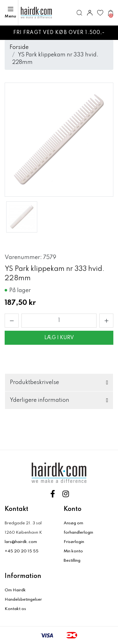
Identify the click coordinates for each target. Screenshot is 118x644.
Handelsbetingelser (23, 600)
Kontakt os (15, 609)
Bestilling (72, 561)
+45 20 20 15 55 (22, 551)
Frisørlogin (74, 542)
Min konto (73, 551)
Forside (19, 47)
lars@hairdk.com (21, 542)
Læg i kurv (59, 338)
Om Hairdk (15, 590)
